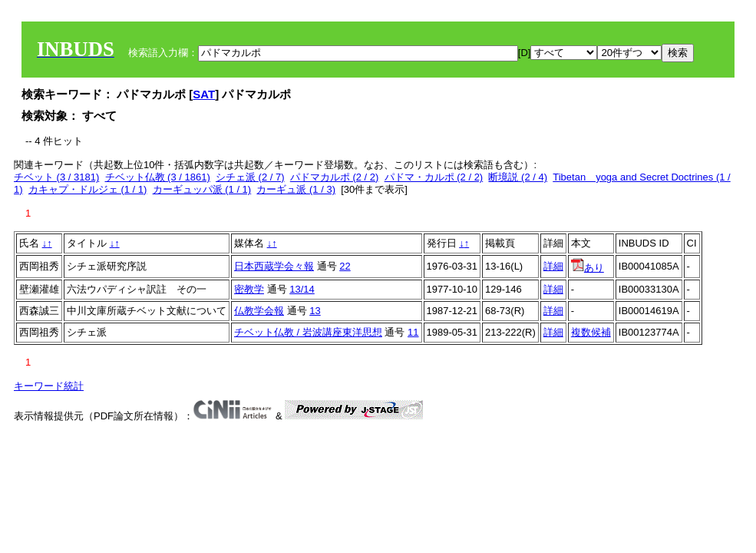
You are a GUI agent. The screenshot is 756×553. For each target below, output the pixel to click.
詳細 (553, 266)
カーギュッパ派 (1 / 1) (202, 189)
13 (315, 311)
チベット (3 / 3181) (56, 177)
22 (345, 266)
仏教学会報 (259, 311)
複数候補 (591, 332)
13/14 (302, 289)
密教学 (249, 289)
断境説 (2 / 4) (518, 177)
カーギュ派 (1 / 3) (296, 189)
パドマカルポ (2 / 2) (335, 177)
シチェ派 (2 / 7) (250, 177)
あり (588, 268)
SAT (204, 94)
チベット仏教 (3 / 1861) (158, 177)
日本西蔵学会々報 (274, 266)
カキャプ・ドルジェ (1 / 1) (88, 189)
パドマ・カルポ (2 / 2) (434, 177)
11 (413, 332)
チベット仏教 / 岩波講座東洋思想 (308, 332)
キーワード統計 (49, 386)
